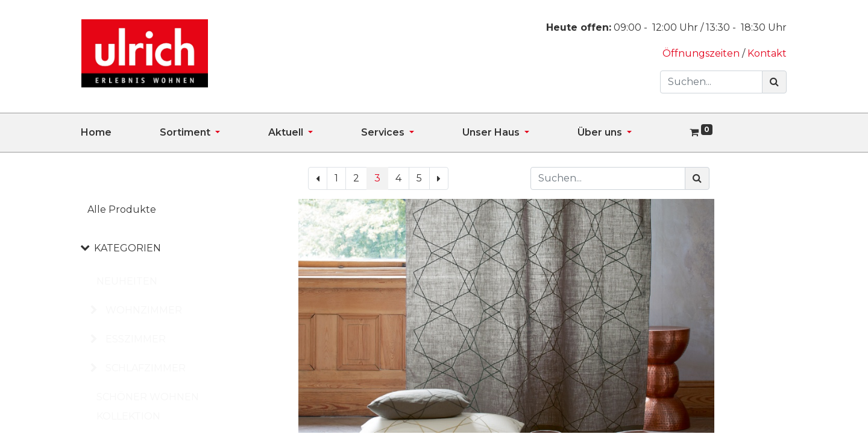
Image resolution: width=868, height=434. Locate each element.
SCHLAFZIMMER (146, 368)
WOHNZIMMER (144, 310)
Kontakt (767, 53)
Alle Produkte (122, 209)
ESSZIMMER (136, 339)
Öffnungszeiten (702, 53)
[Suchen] (774, 82)
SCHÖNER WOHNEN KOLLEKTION (148, 407)
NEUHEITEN (127, 281)
